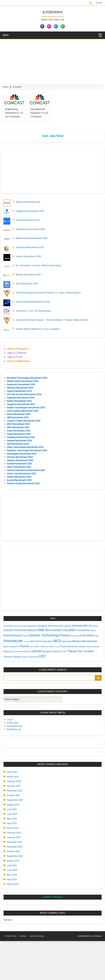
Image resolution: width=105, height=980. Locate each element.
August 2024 (15, 860)
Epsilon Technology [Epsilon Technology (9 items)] (53, 635)
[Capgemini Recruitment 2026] (9, 212)
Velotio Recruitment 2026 (21, 477)
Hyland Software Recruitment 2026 (35, 302)
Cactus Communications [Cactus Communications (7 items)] (28, 630)
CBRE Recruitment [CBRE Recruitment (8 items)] (57, 630)
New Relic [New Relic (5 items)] (62, 641)
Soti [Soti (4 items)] (54, 651)
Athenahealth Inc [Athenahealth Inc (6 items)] (84, 626)
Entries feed (15, 722)
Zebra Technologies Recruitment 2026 (27, 447)
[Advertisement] (52, 60)
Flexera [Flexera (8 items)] (73, 635)
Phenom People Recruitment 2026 (25, 483)
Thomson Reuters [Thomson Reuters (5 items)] (42, 656)
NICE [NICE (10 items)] (72, 641)
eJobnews (53, 12)
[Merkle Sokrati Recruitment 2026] (9, 239)
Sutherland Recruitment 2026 (23, 437)
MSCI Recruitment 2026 (20, 424)
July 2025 (14, 809)
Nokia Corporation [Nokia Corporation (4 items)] (29, 647)
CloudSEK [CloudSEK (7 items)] (77, 630)
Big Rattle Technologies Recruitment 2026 (29, 378)
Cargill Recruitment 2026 (21, 434)
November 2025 (17, 790)
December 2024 (17, 842)
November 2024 (17, 846)
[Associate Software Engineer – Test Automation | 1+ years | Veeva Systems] (9, 321)
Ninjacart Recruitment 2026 (22, 388)
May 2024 (14, 874)
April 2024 (14, 879)
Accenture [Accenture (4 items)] (20, 626)
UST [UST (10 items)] (72, 656)
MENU (6, 35)
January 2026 (16, 786)
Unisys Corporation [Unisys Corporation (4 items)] (60, 656)
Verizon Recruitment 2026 (30, 256)
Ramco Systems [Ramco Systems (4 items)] (20, 651)
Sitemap (23, 936)
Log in (12, 719)
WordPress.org (16, 729)
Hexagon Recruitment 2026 (22, 460)
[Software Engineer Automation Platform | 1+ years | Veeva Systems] (9, 294)
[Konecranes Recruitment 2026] (9, 230)
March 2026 (15, 776)
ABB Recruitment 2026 (20, 417)
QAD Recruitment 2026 (29, 284)
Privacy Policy (11, 936)
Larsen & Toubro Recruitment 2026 (26, 421)
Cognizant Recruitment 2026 (23, 398)
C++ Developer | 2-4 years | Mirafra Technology (40, 265)
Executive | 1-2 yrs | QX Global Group (36, 311)
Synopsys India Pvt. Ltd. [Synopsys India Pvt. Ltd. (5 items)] (78, 651)
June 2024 (14, 870)
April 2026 (14, 772)
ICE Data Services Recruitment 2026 (26, 394)
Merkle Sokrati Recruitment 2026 (34, 238)
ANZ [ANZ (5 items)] (52, 626)
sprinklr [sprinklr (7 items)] (61, 651)
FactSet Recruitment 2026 (21, 464)
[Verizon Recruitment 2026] (9, 257)
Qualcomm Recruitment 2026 (23, 385)
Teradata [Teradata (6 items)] (27, 656)
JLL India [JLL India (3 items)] (41, 642)
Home (8, 87)
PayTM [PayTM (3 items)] (49, 647)
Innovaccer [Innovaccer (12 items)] (28, 641)
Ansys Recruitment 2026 (21, 431)
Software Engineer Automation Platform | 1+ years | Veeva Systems (50, 293)
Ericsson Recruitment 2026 (22, 457)
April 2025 (14, 823)
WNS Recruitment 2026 (20, 427)
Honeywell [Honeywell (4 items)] (83, 636)
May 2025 (14, 818)
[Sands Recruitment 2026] (9, 221)
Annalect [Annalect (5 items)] (44, 626)
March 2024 (15, 884)
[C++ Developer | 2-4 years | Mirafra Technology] (9, 267)
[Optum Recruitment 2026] (9, 203)
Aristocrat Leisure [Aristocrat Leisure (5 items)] (64, 626)
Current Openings (25, 3)
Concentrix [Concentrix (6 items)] (91, 630)
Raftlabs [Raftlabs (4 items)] (9, 651)
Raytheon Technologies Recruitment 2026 (29, 450)
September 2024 (17, 856)
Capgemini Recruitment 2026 (32, 211)
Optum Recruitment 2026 (30, 202)
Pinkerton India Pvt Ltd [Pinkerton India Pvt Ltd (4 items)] (67, 647)
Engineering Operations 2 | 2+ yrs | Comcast (15, 113)
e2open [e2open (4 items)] (34, 636)
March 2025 (15, 828)
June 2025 (14, 814)
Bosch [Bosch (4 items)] (8, 630)
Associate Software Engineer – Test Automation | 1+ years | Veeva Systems (54, 320)
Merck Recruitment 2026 (21, 414)
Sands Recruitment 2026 (30, 220)
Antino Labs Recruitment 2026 (24, 474)
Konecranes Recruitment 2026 (33, 229)
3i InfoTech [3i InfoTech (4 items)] (10, 626)
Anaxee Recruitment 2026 (21, 480)
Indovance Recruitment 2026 (32, 247)
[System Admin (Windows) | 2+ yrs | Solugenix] (9, 330)
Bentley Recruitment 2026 (30, 275)
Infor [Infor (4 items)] (16, 641)
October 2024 (16, 851)
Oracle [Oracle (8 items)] (42, 646)
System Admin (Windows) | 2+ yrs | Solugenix (40, 329)
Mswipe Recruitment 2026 (21, 441)
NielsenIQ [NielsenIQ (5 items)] (81, 641)
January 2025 (16, 837)
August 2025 (15, 804)
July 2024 (14, 865)
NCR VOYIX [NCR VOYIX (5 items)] (51, 641)
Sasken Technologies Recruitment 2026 (28, 408)
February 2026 (16, 781)
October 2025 (16, 795)
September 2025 (17, 800)
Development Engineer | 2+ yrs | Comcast (40, 113)
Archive (97, 3)
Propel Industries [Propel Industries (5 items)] (87, 646)
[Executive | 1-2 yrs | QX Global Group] (9, 312)
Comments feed (17, 726)
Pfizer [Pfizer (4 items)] (55, 647)
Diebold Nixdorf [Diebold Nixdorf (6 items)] (21, 635)
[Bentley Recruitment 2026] (9, 276)
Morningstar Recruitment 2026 (24, 454)
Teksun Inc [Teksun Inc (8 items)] (13, 656)
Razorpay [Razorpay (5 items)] (32, 651)
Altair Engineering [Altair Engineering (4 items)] (32, 626)
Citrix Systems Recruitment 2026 (25, 411)
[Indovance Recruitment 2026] (9, 248)
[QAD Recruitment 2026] (9, 285)
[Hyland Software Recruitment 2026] (9, 303)
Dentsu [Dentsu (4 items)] (8, 636)
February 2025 (16, 832)
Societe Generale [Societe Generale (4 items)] (45, 651)
